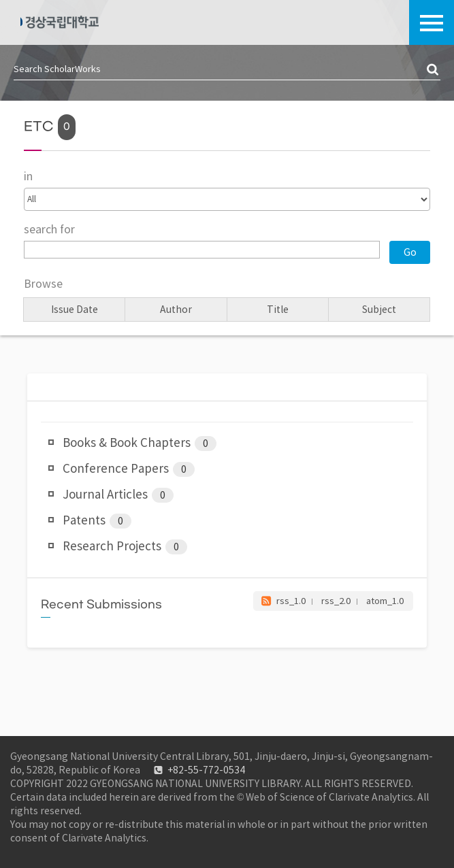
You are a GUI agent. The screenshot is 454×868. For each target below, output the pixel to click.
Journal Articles (118, 495)
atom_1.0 (385, 601)
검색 (434, 70)
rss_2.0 (336, 601)
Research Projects (125, 547)
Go (410, 252)
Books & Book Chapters (140, 444)
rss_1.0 (291, 601)
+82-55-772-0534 (206, 770)
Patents (97, 521)
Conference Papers (129, 469)
